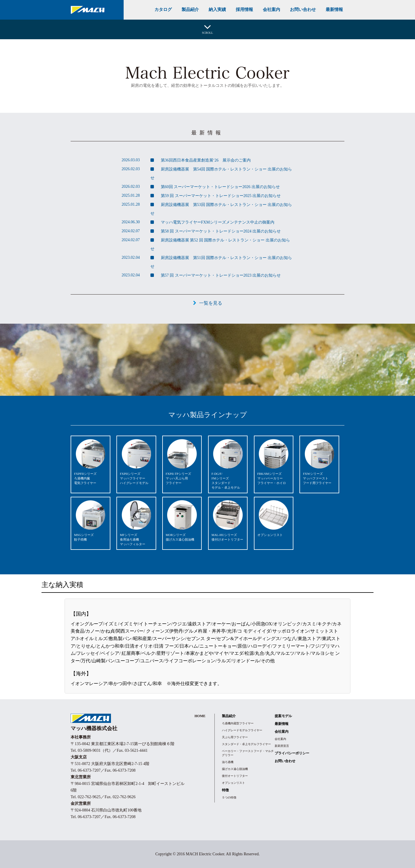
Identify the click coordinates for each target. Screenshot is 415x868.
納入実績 (217, 10)
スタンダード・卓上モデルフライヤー (246, 744)
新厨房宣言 (282, 746)
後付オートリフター (235, 776)
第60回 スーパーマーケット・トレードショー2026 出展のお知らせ (220, 187)
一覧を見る (211, 303)
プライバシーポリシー (292, 753)
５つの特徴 (229, 797)
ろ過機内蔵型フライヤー (238, 723)
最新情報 (334, 10)
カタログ (163, 10)
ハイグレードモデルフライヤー (242, 730)
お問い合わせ (303, 10)
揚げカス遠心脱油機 (235, 769)
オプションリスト (233, 783)
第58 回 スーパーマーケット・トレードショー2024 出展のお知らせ (220, 231)
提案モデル (283, 716)
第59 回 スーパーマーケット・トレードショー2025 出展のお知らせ (220, 196)
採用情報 (244, 10)
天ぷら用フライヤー (235, 737)
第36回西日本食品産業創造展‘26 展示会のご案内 (205, 160)
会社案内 (271, 10)
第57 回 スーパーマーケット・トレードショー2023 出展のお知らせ (220, 275)
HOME (200, 716)
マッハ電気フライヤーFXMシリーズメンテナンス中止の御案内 (217, 222)
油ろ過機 (228, 762)
